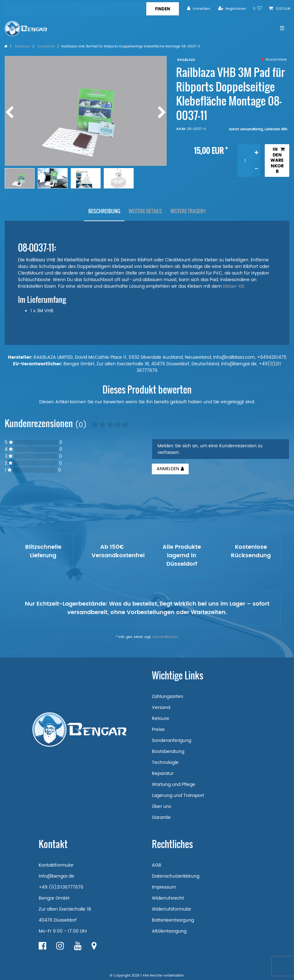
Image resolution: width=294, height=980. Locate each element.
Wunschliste (274, 60)
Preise (158, 730)
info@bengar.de (56, 876)
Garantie (161, 817)
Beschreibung (104, 211)
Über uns (161, 806)
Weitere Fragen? (188, 211)
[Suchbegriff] (75, 9)
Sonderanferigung (172, 740)
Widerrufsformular (172, 909)
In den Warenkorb (277, 160)
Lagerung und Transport (178, 795)
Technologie (165, 762)
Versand (161, 708)
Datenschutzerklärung (176, 876)
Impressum (164, 887)
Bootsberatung (168, 751)
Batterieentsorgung (173, 920)
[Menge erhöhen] (256, 152)
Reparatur (163, 773)
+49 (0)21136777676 (61, 887)
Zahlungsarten (168, 697)
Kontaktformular (56, 865)
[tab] (104, 211)
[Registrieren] (232, 9)
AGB (157, 865)
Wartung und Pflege (174, 784)
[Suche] (162, 9)
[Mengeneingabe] (245, 161)
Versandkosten (165, 637)
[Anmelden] (199, 9)
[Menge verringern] (256, 169)
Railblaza (22, 46)
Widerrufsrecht (168, 898)
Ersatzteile (46, 46)
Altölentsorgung (169, 931)
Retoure (161, 719)
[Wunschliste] (258, 9)
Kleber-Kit (233, 286)
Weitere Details (145, 211)
